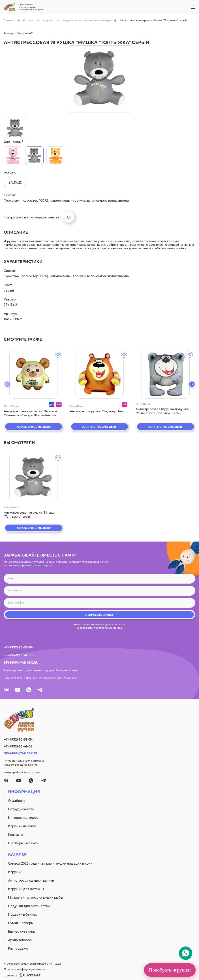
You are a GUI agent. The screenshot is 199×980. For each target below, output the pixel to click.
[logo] (99, 720)
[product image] (100, 79)
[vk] (6, 690)
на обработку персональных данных (99, 628)
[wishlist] (58, 355)
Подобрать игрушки (170, 970)
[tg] (40, 690)
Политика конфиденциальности (24, 969)
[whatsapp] (29, 690)
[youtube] (18, 690)
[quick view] (34, 374)
